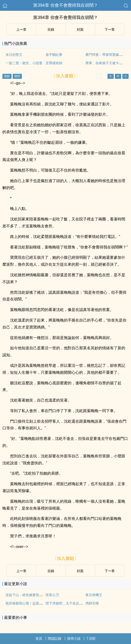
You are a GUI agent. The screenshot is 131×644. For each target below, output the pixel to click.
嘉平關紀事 (54, 55)
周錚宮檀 (92, 603)
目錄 (51, 29)
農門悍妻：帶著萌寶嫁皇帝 (106, 55)
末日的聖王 (14, 55)
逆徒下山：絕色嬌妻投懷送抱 (27, 595)
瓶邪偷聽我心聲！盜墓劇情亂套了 (31, 603)
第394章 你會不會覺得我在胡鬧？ (65, 5)
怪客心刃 (52, 595)
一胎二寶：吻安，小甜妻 (24, 63)
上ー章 (21, 29)
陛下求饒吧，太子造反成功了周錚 (71, 603)
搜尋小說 (74, 638)
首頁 (39, 638)
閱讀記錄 (55, 638)
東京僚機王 (94, 595)
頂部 (91, 638)
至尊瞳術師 (54, 63)
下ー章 (110, 29)
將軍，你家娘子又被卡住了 (106, 63)
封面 (80, 29)
